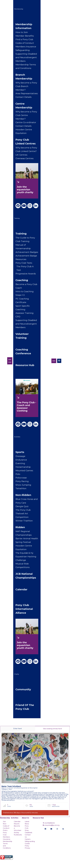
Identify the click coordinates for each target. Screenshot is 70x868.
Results (17, 824)
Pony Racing (22, 481)
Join (54, 361)
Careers (28, 839)
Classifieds (28, 833)
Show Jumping (23, 485)
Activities (17, 437)
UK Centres (21, 155)
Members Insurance (26, 47)
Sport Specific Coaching (23, 308)
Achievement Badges (27, 252)
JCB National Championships (26, 576)
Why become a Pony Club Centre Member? (26, 115)
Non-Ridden (23, 495)
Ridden (20, 527)
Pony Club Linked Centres (26, 142)
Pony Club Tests (24, 263)
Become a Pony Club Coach (26, 286)
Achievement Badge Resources (26, 257)
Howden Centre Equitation (24, 131)
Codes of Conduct (25, 43)
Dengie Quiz (22, 506)
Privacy (27, 848)
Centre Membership (24, 106)
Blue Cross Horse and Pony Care (27, 501)
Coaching (22, 280)
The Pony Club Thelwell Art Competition (23, 514)
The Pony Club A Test (25, 268)
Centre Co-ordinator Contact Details (26, 124)
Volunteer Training (22, 336)
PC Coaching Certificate (22, 300)
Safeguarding (23, 50)
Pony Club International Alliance (24, 609)
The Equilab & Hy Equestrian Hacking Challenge (26, 557)
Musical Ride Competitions (23, 565)
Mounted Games (24, 471)
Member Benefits (25, 36)
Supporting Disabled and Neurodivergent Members (26, 57)
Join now (10, 361)
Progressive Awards (26, 274)
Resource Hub (25, 365)
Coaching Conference (23, 351)
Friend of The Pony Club (25, 707)
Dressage (20, 456)
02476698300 (49, 823)
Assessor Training (24, 313)
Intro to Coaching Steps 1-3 (25, 293)
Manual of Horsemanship (23, 247)
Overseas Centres (24, 158)
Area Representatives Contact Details (27, 95)
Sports (20, 452)
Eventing (20, 463)
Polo (18, 474)
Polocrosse (21, 478)
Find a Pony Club (24, 39)
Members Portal (46, 361)
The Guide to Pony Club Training (25, 239)
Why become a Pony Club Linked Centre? (26, 149)
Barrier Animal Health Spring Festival (27, 540)
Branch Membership (24, 77)
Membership (19, 9)
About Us (25, 818)
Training (17, 218)
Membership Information (24, 26)
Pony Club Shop (27, 828)
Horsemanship (23, 467)
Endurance (21, 460)
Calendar (21, 589)
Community (23, 689)
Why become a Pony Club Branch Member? (26, 86)
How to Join (22, 32)
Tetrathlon (21, 488)
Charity (16, 674)
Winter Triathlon (24, 521)
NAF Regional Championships (24, 533)
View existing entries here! (52, 729)
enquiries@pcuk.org (51, 825)
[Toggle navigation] (65, 361)
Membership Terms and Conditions (26, 66)
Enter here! (18, 729)
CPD (18, 317)
